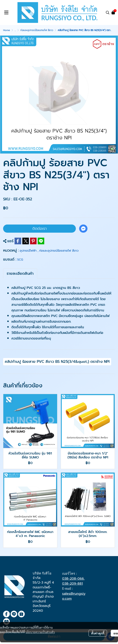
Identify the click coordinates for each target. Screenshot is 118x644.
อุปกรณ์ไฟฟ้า (29, 251)
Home (7, 30)
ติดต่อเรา (40, 228)
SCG (20, 260)
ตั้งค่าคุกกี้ (98, 633)
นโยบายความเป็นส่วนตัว (40, 632)
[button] (108, 12)
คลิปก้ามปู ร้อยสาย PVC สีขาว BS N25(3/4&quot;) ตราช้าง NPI (57, 362)
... (15, 30)
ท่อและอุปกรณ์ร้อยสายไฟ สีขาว (37, 30)
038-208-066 (73, 579)
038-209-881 (73, 584)
